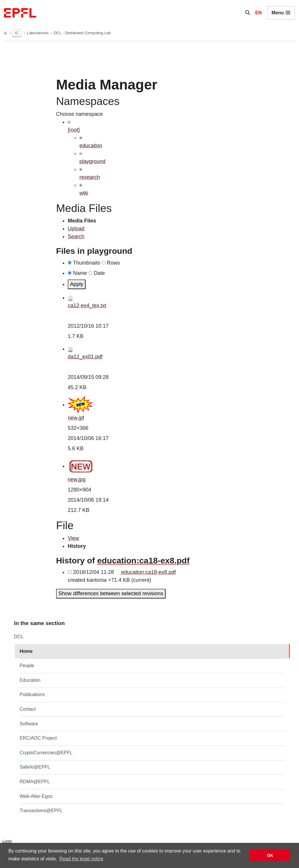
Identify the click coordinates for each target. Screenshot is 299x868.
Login (7, 841)
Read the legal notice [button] (81, 859)
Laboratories (38, 33)
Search (76, 237)
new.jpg (77, 479)
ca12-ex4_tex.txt (87, 306)
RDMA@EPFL (35, 782)
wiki (84, 193)
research (90, 177)
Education (30, 680)
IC (17, 33)
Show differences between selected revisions (111, 593)
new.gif (76, 418)
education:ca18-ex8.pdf (143, 560)
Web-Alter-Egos (36, 796)
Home (26, 651)
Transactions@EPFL (41, 811)
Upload (76, 229)
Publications (32, 694)
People (27, 666)
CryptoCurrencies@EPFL (46, 753)
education (91, 146)
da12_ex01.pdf (85, 357)
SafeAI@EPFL (35, 767)
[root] (74, 130)
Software (29, 724)
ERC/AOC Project (38, 738)
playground (92, 161)
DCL (19, 637)
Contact (28, 709)
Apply (77, 284)
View (73, 538)
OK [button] (270, 855)
